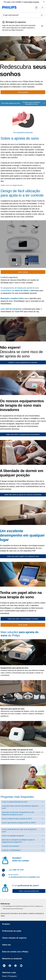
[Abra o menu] (43, 7)
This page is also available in (13, 2)
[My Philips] (36, 7)
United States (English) (31, 2)
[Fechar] (44, 2)
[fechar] (42, 26)
